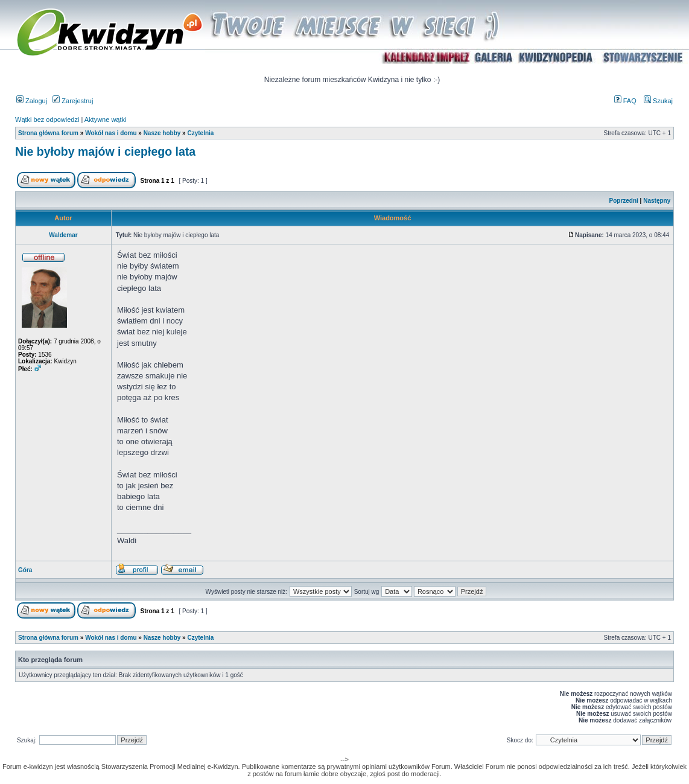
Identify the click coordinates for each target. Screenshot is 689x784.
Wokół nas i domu (111, 133)
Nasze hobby (162, 133)
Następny (657, 201)
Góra (25, 570)
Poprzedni (624, 201)
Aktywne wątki (106, 120)
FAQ (625, 101)
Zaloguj (32, 101)
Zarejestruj (73, 101)
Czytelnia (200, 133)
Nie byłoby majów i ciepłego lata (105, 151)
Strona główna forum (48, 133)
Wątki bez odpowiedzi (47, 120)
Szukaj (658, 101)
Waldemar (63, 235)
